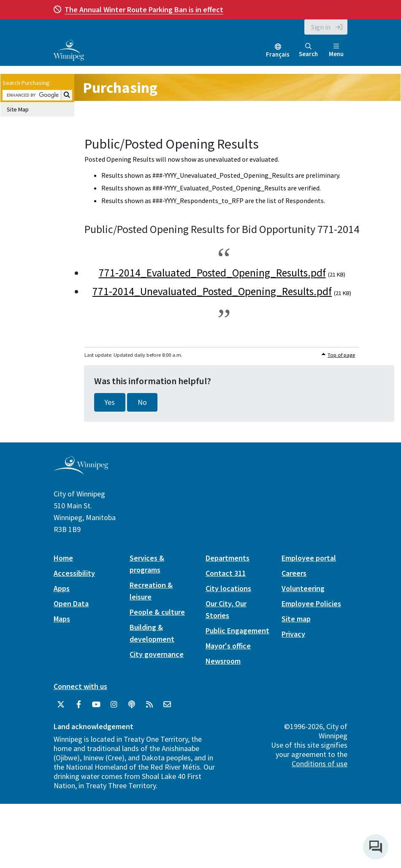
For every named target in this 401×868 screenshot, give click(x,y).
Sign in (321, 27)
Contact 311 (226, 573)
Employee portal (309, 558)
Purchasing (120, 88)
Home (63, 558)
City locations (228, 588)
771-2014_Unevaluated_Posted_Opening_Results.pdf (212, 291)
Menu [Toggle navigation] (336, 50)
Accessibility (74, 573)
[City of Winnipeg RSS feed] (149, 705)
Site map (296, 619)
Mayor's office (228, 646)
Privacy (293, 634)
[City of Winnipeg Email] (167, 705)
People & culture (157, 612)
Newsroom (223, 661)
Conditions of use (320, 764)
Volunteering (303, 588)
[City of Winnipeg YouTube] (96, 705)
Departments (228, 558)
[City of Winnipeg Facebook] (79, 705)
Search (308, 50)
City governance (157, 654)
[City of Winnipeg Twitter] (61, 705)
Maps (62, 619)
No (142, 402)
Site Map (18, 109)
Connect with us (80, 686)
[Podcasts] (132, 705)
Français (278, 54)
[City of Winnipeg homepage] (81, 471)
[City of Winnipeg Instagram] (114, 705)
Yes (110, 402)
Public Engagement (237, 631)
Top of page (341, 355)
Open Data (71, 604)
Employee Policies (311, 604)
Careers (294, 573)
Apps (62, 588)
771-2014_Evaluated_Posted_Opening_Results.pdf (212, 273)
